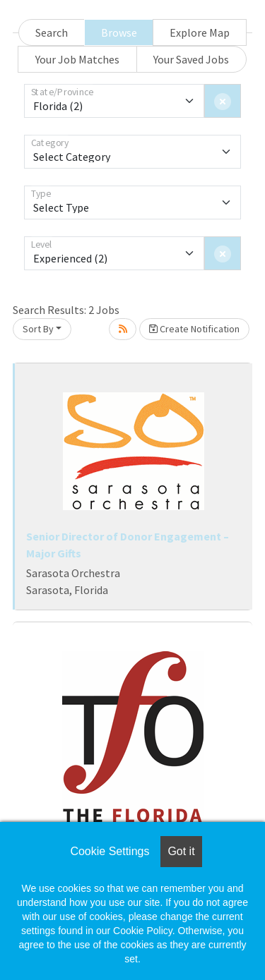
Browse (119, 32)
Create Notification (194, 329)
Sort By (38, 329)
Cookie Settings (110, 851)
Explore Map (200, 32)
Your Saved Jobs (191, 59)
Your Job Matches (77, 59)
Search (52, 32)
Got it (181, 851)
